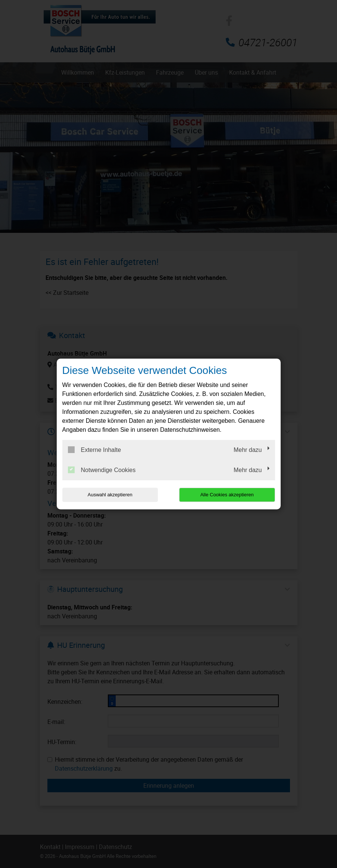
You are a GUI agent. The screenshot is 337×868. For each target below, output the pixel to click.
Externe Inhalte (95, 450)
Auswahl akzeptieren (110, 495)
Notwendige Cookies (102, 470)
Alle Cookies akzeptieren (227, 495)
